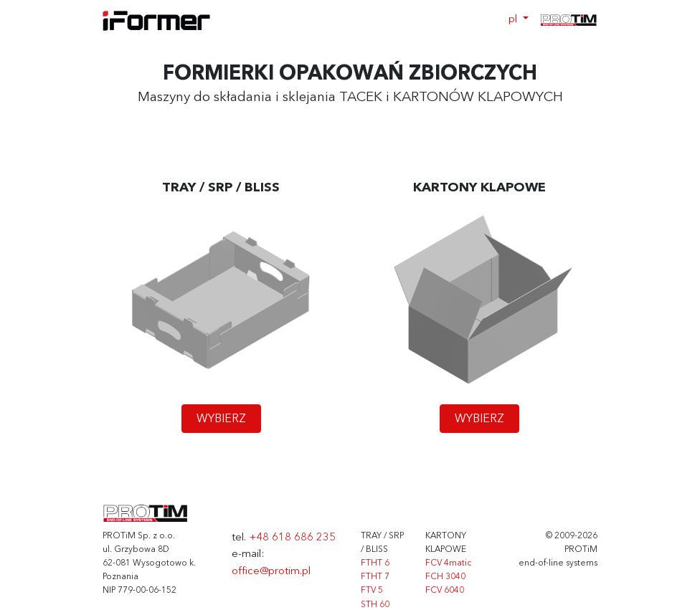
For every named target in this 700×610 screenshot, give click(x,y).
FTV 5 (372, 591)
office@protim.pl (271, 572)
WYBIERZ (221, 419)
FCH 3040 (445, 577)
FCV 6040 (445, 591)
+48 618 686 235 (292, 538)
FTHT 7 (375, 577)
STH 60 (375, 605)
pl (514, 20)
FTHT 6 (375, 563)
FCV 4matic (448, 563)
